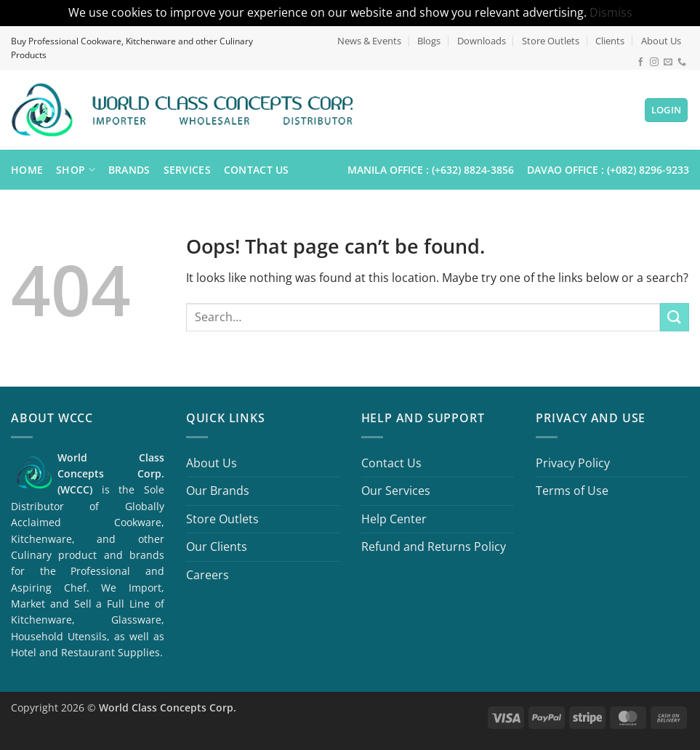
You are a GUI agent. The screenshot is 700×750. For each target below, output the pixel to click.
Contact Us (257, 170)
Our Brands (218, 491)
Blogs (429, 41)
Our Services (396, 491)
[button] (667, 110)
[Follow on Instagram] (654, 62)
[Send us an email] (668, 62)
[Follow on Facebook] (640, 62)
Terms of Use (572, 491)
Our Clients (217, 547)
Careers (208, 575)
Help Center (394, 519)
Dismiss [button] (611, 12)
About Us (661, 41)
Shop (76, 170)
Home (27, 170)
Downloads (482, 41)
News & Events (369, 41)
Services (187, 170)
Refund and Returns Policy (434, 547)
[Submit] (675, 317)
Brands (129, 170)
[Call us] (682, 62)
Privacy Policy (573, 463)
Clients (610, 41)
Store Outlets (551, 41)
